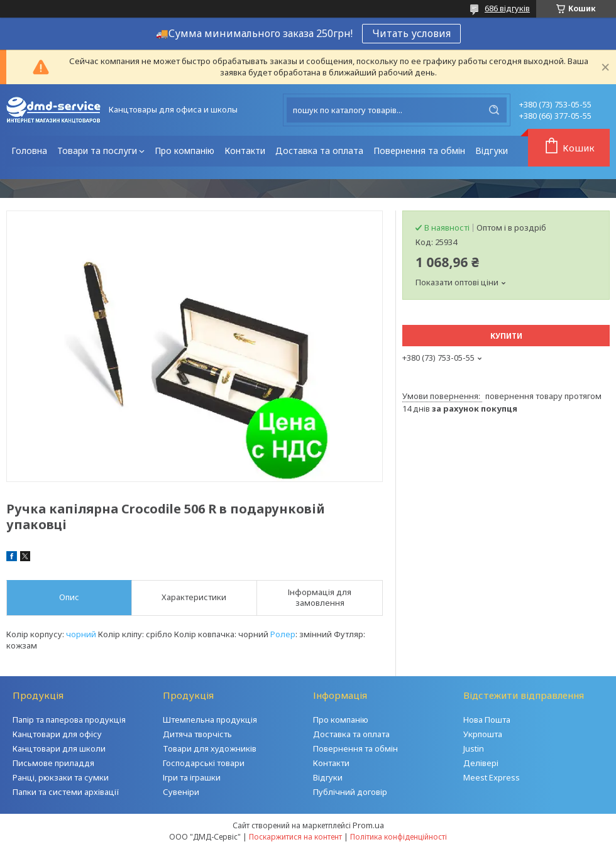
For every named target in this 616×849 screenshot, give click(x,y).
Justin (474, 748)
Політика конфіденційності (399, 837)
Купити (506, 336)
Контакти (245, 151)
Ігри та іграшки (192, 777)
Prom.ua (368, 825)
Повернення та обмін (419, 151)
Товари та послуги (97, 151)
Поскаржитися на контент (295, 837)
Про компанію (184, 151)
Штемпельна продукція (210, 720)
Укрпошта (483, 734)
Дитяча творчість (197, 734)
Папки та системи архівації (66, 792)
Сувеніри (181, 792)
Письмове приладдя (53, 763)
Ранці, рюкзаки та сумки (61, 777)
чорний (81, 634)
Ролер (283, 634)
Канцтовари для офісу (57, 734)
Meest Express (492, 777)
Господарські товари (204, 763)
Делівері (481, 763)
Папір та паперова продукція (69, 720)
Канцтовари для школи (59, 748)
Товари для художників (210, 748)
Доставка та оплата (319, 151)
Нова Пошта (487, 720)
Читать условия (411, 33)
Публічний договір (350, 792)
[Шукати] (494, 110)
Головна (29, 151)
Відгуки (492, 151)
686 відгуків (507, 8)
